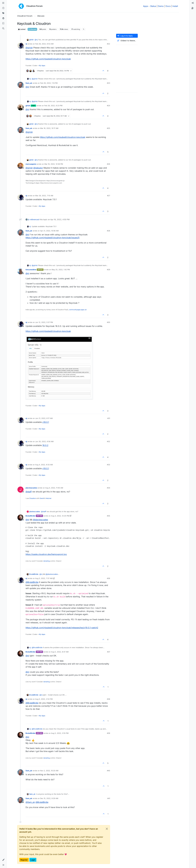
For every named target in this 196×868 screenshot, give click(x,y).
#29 (108, 270)
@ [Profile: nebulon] (38, 168)
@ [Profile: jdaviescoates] (40, 520)
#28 (108, 231)
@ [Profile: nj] (36, 40)
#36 (108, 578)
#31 (109, 418)
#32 (108, 441)
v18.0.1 (46, 422)
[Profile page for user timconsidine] (20, 271)
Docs (168, 6)
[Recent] (3, 8)
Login (33, 860)
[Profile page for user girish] (20, 107)
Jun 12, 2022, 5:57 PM (44, 322)
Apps (146, 6)
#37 (109, 652)
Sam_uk (29, 83)
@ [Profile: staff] (29, 492)
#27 (109, 196)
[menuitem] (193, 3)
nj (26, 44)
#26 (108, 164)
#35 (108, 516)
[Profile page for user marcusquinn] (20, 166)
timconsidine (31, 270)
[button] (3, 860)
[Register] (193, 8)
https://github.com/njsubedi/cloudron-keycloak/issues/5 (53, 238)
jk (29, 219)
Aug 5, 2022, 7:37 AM (44, 578)
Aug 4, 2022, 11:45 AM (54, 488)
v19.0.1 (46, 468)
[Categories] (3, 3)
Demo (161, 6)
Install (175, 6)
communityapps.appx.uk (78, 310)
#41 (109, 798)
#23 (108, 83)
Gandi (42, 498)
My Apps (42, 66)
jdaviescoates (31, 488)
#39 (108, 733)
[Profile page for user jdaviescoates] (20, 490)
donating (46, 561)
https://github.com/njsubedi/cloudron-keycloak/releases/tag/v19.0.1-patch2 (62, 628)
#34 (108, 488)
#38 (108, 699)
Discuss (32, 29)
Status (153, 6)
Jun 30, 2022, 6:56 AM (44, 441)
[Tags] (3, 13)
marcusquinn (31, 164)
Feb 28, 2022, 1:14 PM (49, 83)
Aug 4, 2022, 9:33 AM (44, 465)
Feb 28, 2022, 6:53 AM (44, 44)
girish (31, 40)
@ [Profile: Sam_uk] (30, 802)
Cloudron (33, 498)
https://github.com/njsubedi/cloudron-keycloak (48, 59)
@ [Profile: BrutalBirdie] (32, 582)
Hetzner (49, 498)
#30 (108, 322)
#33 (108, 465)
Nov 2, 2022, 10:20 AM (49, 771)
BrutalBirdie (30, 516)
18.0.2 (45, 445)
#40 (108, 771)
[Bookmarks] (3, 23)
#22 (108, 44)
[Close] (107, 829)
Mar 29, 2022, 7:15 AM (44, 196)
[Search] (3, 29)
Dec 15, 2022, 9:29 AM (49, 798)
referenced (35, 219)
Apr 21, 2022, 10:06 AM (49, 231)
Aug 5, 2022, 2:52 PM (44, 699)
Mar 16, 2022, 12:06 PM (54, 164)
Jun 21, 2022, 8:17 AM (44, 418)
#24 (108, 106)
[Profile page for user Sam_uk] (20, 85)
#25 (108, 128)
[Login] (193, 3)
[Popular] (3, 18)
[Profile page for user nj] (20, 46)
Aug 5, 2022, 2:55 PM (60, 733)
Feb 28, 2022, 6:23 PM (53, 106)
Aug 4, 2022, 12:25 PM (60, 516)
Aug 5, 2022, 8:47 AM (60, 652)
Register (24, 860)
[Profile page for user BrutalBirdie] (20, 518)
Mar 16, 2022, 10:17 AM (49, 128)
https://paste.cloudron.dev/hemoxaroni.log (46, 554)
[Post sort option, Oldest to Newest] (127, 41)
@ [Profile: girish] (29, 48)
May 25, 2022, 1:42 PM (61, 270)
